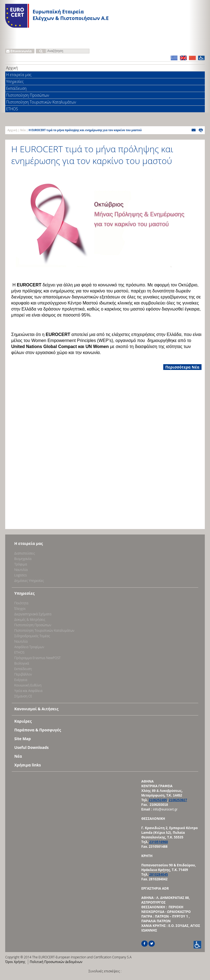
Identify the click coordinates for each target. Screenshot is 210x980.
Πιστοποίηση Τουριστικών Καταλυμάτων (41, 102)
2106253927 (178, 800)
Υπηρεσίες (15, 81)
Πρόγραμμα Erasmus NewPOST (37, 658)
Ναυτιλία (21, 570)
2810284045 (159, 874)
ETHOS (12, 109)
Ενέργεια (21, 680)
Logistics (21, 575)
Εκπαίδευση (16, 88)
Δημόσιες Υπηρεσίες (29, 581)
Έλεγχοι (20, 609)
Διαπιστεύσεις (25, 553)
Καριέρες (23, 721)
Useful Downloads (31, 747)
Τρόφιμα (21, 564)
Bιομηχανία (23, 559)
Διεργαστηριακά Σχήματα (33, 614)
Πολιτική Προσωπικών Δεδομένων (56, 962)
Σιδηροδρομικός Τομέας (32, 636)
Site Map (22, 739)
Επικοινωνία (19, 51)
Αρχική (12, 68)
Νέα (23, 130)
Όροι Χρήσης (15, 962)
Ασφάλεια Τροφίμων (29, 647)
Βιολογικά (22, 663)
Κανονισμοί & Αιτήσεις (36, 709)
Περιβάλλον (23, 674)
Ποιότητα (21, 603)
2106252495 (158, 800)
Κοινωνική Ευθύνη (28, 685)
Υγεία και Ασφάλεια (28, 691)
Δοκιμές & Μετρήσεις (30, 620)
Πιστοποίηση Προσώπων (27, 95)
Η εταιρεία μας (19, 75)
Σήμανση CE (23, 696)
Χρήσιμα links (27, 765)
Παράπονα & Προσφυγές (38, 730)
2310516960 (159, 842)
